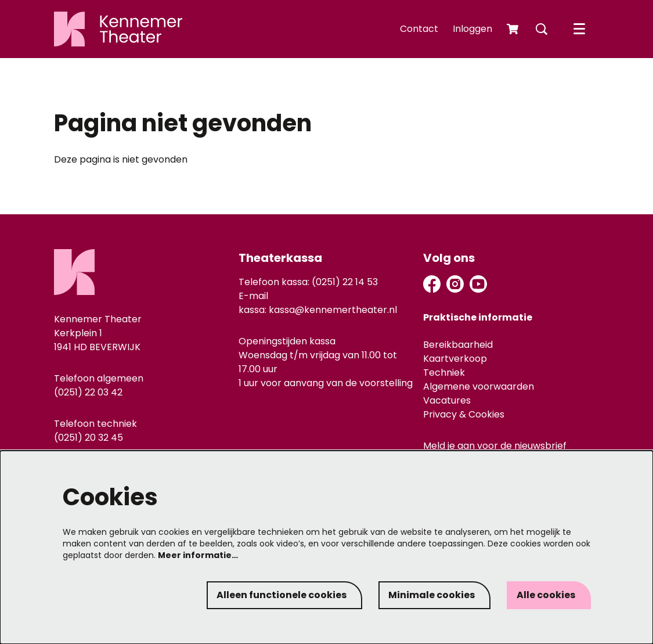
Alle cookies (546, 595)
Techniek (444, 373)
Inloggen (472, 29)
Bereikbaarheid (458, 345)
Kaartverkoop (455, 359)
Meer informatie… (198, 555)
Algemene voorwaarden (479, 386)
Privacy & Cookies (464, 414)
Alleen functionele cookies (282, 595)
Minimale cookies (432, 595)
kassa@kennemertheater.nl (333, 310)
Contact (419, 29)
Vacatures (447, 400)
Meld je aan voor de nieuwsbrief (495, 446)
